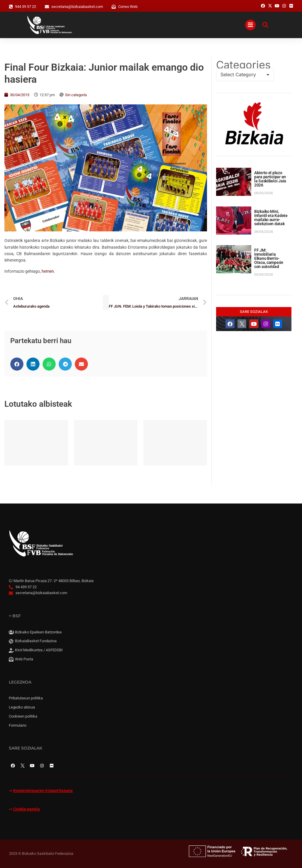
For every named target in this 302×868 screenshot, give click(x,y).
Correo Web (128, 7)
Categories (243, 65)
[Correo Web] (114, 7)
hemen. (48, 271)
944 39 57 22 (26, 7)
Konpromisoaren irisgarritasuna (43, 791)
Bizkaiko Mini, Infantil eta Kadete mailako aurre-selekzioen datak (271, 218)
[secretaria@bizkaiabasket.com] (47, 7)
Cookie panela (27, 809)
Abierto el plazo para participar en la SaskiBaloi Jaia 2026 (270, 179)
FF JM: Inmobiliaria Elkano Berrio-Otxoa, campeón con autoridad (269, 258)
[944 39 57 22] (11, 7)
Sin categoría (76, 95)
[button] (17, 364)
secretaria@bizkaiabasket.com (77, 7)
